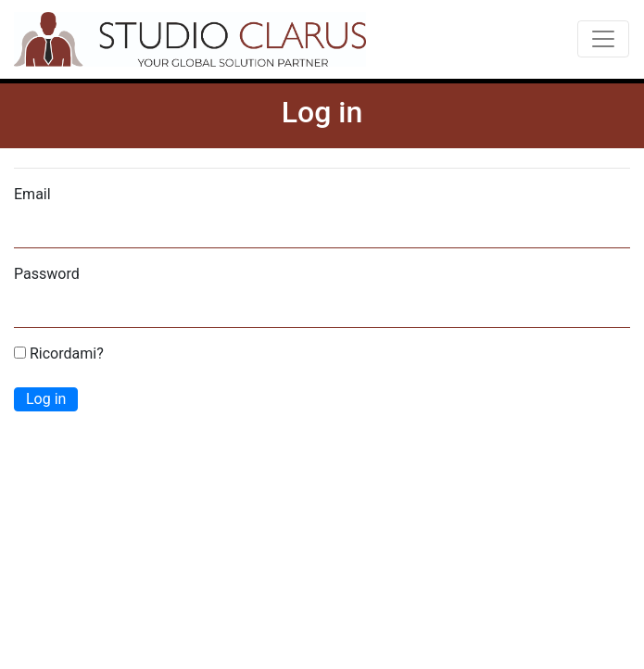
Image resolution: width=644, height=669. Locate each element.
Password (47, 274)
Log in (46, 399)
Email (32, 194)
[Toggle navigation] (603, 39)
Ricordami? (59, 353)
